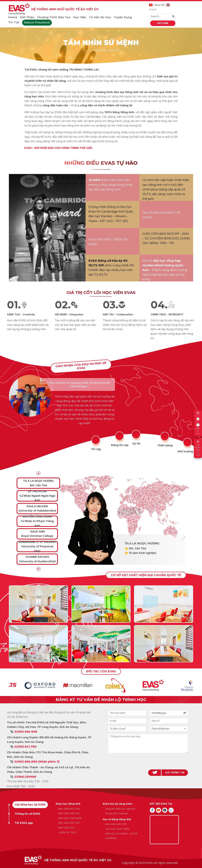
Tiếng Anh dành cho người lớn (120, 809)
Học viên (80, 17)
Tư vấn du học (100, 17)
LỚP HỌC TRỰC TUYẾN (117, 829)
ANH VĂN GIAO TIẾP (69, 823)
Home (13, 17)
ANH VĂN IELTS (66, 828)
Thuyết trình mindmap (116, 813)
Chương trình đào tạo (54, 17)
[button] (38, 569)
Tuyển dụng (123, 17)
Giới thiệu (27, 17)
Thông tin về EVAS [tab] (27, 814)
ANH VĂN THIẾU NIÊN (70, 818)
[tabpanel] (101, 400)
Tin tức (14, 22)
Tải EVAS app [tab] (24, 823)
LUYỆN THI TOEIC (67, 833)
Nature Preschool (37, 23)
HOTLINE (163, 23)
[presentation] (148, 761)
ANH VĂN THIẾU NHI (69, 813)
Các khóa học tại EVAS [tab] (30, 805)
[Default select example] (169, 729)
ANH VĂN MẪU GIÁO (69, 809)
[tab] (96, 444)
